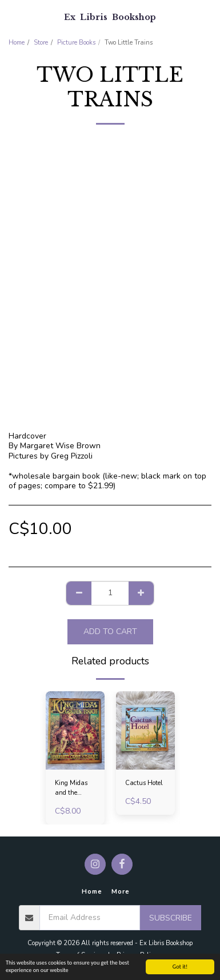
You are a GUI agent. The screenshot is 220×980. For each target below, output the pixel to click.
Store (41, 43)
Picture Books (76, 43)
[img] (75, 730)
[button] (13, 16)
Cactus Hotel (144, 783)
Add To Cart (110, 632)
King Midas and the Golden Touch (75, 788)
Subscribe (171, 918)
